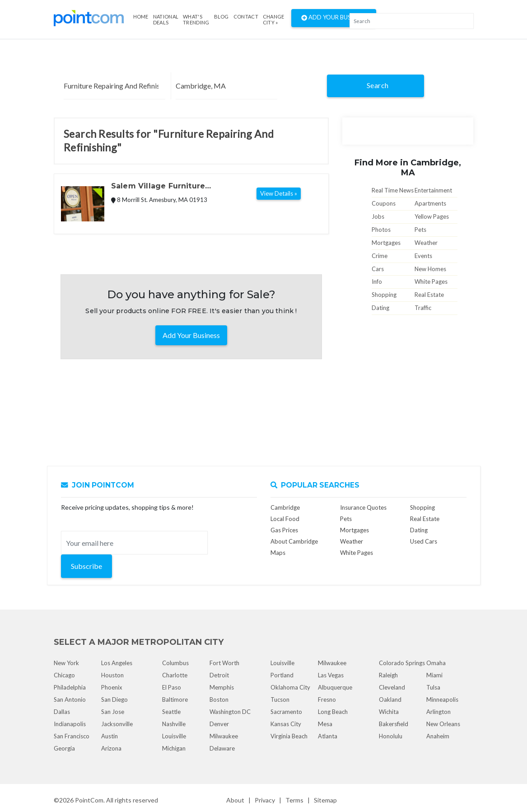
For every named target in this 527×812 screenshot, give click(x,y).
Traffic (423, 308)
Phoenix (112, 687)
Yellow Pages (432, 216)
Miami (434, 675)
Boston (219, 699)
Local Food (285, 519)
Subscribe (86, 566)
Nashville (174, 724)
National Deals (166, 19)
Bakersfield (394, 724)
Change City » (274, 19)
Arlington (438, 712)
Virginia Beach (289, 736)
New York (66, 663)
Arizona (111, 748)
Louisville (174, 736)
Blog (222, 16)
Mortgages (386, 243)
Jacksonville (117, 724)
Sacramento (286, 712)
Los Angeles (117, 663)
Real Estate (429, 295)
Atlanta (328, 736)
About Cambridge (294, 541)
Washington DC (230, 712)
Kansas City (286, 724)
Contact (246, 16)
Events (423, 256)
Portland (282, 675)
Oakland (390, 699)
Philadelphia (70, 687)
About (235, 800)
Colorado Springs (402, 663)
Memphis (222, 687)
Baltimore (175, 699)
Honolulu (391, 736)
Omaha (436, 663)
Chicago (64, 675)
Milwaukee (224, 736)
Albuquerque (335, 687)
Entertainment (433, 190)
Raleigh (388, 675)
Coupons (384, 203)
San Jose (113, 712)
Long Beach (333, 712)
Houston (112, 675)
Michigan (174, 748)
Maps (278, 553)
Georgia (64, 748)
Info (377, 282)
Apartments (430, 203)
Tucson (280, 699)
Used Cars (424, 541)
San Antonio (70, 699)
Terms (294, 800)
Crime (380, 256)
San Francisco (72, 736)
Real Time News (393, 190)
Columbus (175, 663)
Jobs (378, 216)
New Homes (430, 269)
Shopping (384, 295)
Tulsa (433, 687)
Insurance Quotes (363, 507)
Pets (420, 230)
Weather (426, 243)
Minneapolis (442, 699)
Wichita (389, 712)
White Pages (431, 282)
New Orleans (443, 724)
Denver (219, 724)
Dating (380, 308)
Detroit (219, 675)
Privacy (265, 800)
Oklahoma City (290, 687)
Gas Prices (284, 530)
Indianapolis (70, 724)
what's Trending (196, 19)
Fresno (327, 699)
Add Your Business (334, 18)
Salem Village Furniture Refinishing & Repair (158, 187)
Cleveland (392, 687)
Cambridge (285, 507)
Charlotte (175, 675)
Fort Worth (224, 663)
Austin (110, 736)
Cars (378, 269)
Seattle (171, 712)
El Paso (172, 687)
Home (141, 16)
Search (378, 85)
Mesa (325, 724)
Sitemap (325, 800)
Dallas (62, 712)
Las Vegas (331, 675)
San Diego (114, 699)
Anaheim (438, 736)
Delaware (222, 748)
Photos (381, 230)
